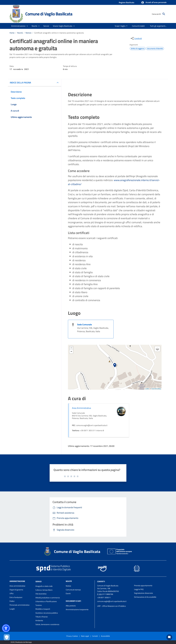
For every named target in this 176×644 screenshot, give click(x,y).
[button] (154, 3)
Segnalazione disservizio (143, 593)
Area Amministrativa (81, 408)
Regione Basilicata (126, 2)
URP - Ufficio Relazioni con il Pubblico (111, 606)
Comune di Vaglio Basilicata (49, 14)
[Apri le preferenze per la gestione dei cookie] (7, 637)
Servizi (38, 581)
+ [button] (71, 348)
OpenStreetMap (156, 389)
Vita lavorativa (41, 594)
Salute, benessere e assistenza (47, 624)
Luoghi (12, 609)
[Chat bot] (169, 637)
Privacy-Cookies (72, 636)
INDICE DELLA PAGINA (20, 83)
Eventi (68, 593)
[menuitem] (119, 26)
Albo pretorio (71, 606)
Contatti (101, 581)
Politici (12, 601)
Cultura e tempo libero (44, 590)
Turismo (39, 605)
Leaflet (147, 389)
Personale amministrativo (19, 605)
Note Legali (85, 636)
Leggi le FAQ (139, 589)
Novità (20, 33)
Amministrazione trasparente (77, 609)
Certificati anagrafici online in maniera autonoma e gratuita (59, 33)
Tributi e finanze (42, 617)
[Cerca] (164, 14)
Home (12, 33)
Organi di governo (16, 590)
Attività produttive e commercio (48, 598)
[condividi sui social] (136, 38)
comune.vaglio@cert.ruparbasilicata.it (112, 601)
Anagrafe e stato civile (44, 586)
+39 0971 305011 (104, 597)
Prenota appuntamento (143, 586)
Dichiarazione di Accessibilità (145, 597)
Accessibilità (105, 636)
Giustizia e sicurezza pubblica (47, 613)
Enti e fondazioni (16, 597)
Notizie (28, 33)
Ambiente (39, 620)
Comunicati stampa (73, 590)
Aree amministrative (17, 586)
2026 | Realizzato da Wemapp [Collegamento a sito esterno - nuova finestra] (21, 642)
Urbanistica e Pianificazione (46, 601)
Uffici (12, 593)
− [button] (71, 352)
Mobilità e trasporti (43, 609)
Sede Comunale (84, 325)
